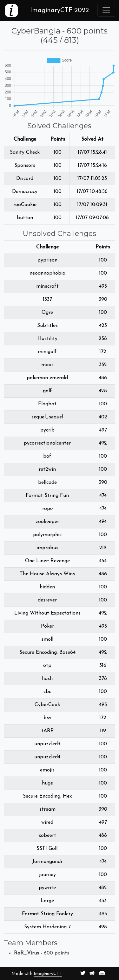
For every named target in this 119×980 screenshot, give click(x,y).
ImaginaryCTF (48, 974)
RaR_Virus (26, 953)
